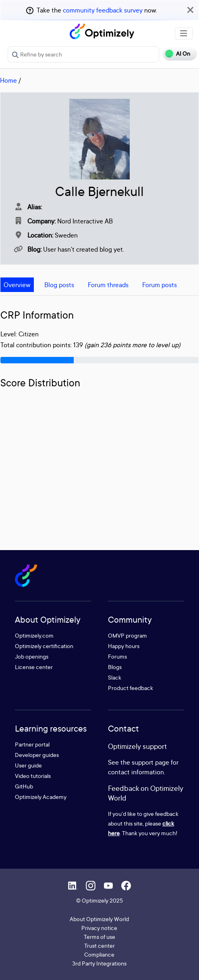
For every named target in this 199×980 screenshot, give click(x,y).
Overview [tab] (17, 285)
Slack (115, 677)
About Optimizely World (99, 919)
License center (34, 667)
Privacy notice (99, 928)
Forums (117, 656)
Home (8, 80)
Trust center (99, 946)
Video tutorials (33, 776)
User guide (28, 765)
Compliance (99, 954)
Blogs (115, 667)
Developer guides (37, 755)
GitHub (24, 786)
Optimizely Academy (41, 797)
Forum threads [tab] (108, 285)
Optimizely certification (44, 646)
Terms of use (99, 937)
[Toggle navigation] (184, 33)
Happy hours (124, 646)
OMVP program (127, 635)
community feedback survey (103, 10)
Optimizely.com (34, 635)
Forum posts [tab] (160, 285)
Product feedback (131, 688)
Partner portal (32, 744)
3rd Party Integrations (99, 963)
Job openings (32, 656)
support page (150, 762)
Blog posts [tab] (59, 285)
